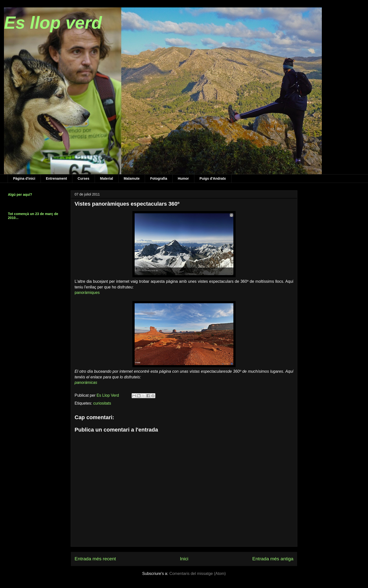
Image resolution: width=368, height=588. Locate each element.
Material (107, 178)
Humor (183, 178)
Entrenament (57, 178)
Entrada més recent (95, 559)
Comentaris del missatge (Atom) (198, 574)
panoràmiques (87, 293)
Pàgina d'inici (24, 178)
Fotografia (159, 178)
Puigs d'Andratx (213, 178)
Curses (83, 178)
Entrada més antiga (273, 559)
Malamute (132, 178)
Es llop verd (53, 23)
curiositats (102, 403)
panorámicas (86, 382)
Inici (184, 559)
